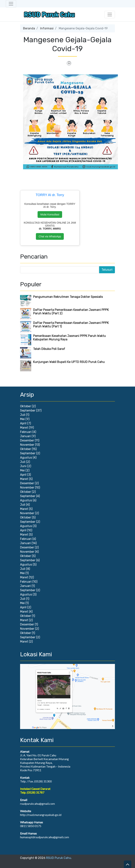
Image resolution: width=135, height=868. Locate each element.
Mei (22, 419)
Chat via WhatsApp (50, 236)
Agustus (26, 458)
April (23, 423)
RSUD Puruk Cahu (59, 858)
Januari (25, 436)
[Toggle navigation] (11, 4)
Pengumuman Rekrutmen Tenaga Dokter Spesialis (68, 297)
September (28, 410)
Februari (26, 432)
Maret (24, 428)
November (27, 445)
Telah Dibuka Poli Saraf (49, 349)
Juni (23, 466)
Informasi (47, 28)
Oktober (26, 406)
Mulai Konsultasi (50, 214)
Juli (23, 415)
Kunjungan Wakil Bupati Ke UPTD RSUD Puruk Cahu (69, 362)
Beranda (29, 28)
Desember (27, 440)
